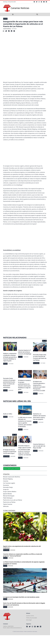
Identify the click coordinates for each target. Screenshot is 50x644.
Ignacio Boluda (7, 494)
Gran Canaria (36, 363)
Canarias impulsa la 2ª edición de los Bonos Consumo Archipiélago (25, 352)
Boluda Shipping (8, 479)
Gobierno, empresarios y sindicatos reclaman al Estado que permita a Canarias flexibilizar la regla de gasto (10, 357)
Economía (6, 485)
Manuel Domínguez (9, 496)
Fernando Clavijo (8, 487)
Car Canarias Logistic (9, 483)
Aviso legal (29, 620)
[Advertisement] (25, 69)
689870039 (11, 626)
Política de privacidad (32, 618)
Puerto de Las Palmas (9, 502)
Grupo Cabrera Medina (10, 492)
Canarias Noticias (7, 29)
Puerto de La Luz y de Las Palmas (13, 500)
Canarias (5, 19)
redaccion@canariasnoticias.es (14, 628)
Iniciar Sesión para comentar (12, 469)
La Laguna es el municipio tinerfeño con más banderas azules (21, 597)
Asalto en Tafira (8, 414)
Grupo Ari (6, 489)
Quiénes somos (30, 616)
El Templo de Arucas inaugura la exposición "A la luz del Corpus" (10, 452)
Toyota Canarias (8, 504)
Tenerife (5, 566)
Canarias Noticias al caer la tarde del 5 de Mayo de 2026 (39, 446)
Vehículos (6, 506)
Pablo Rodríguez (8, 498)
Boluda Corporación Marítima (12, 477)
